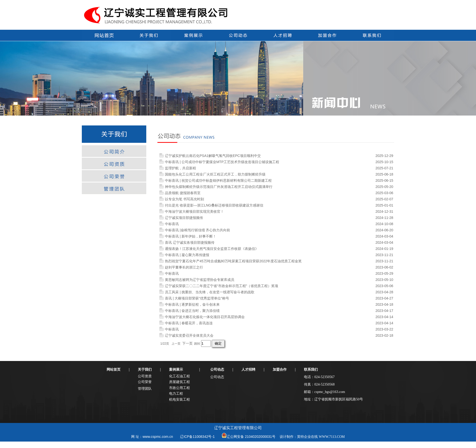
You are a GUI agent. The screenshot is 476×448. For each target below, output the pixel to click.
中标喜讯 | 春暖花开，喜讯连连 (189, 323)
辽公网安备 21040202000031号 (251, 437)
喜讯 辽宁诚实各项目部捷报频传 (190, 242)
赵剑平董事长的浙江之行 (184, 267)
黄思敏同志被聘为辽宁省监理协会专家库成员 (200, 280)
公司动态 (217, 377)
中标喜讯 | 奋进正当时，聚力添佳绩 (192, 311)
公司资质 (145, 376)
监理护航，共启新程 (180, 168)
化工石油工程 (179, 376)
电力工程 (176, 393)
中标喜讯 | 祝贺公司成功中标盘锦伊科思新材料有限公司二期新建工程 (218, 180)
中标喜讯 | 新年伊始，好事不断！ (191, 236)
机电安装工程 (179, 399)
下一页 (187, 343)
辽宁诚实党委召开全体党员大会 (189, 335)
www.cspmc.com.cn (158, 437)
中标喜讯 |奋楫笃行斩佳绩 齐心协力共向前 (197, 230)
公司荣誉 (145, 382)
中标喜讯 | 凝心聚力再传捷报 (187, 255)
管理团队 (145, 388)
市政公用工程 (179, 388)
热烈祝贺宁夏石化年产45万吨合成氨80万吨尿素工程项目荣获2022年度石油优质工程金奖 (233, 261)
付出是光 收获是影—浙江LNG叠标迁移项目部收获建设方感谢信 (214, 205)
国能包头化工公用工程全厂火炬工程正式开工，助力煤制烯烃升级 (215, 174)
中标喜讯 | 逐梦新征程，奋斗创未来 (192, 304)
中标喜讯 (172, 224)
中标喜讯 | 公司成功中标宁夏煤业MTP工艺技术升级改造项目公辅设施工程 (222, 162)
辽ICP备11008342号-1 (197, 437)
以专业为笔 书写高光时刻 (184, 199)
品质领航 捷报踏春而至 (183, 193)
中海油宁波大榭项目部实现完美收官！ (194, 211)
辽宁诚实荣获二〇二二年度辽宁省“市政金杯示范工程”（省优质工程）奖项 (222, 286)
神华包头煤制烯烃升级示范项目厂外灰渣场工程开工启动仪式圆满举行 (219, 187)
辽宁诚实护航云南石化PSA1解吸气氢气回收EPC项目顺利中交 (213, 156)
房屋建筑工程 (179, 382)
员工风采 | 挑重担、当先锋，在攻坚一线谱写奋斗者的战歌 (210, 292)
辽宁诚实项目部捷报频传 (184, 218)
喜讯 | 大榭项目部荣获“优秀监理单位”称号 (197, 298)
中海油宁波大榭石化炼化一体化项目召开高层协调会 (205, 317)
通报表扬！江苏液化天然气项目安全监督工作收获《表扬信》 (212, 249)
